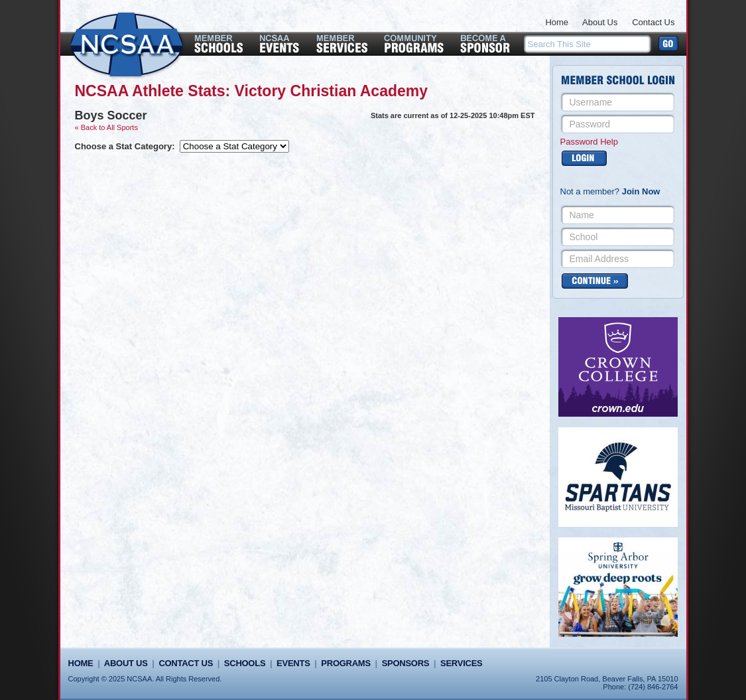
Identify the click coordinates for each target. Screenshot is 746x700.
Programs (345, 663)
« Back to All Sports (106, 127)
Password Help (589, 142)
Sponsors (406, 663)
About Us (600, 22)
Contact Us (653, 22)
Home (557, 22)
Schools (245, 663)
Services (461, 663)
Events (293, 663)
